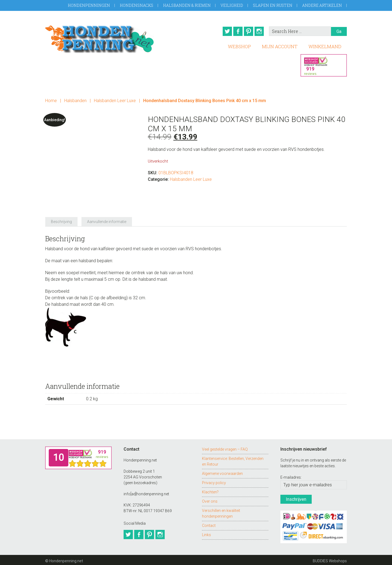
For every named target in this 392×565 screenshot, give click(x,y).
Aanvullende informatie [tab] (107, 220)
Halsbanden (75, 99)
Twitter (223, 31)
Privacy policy (214, 481)
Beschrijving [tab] (61, 220)
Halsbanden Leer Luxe (115, 99)
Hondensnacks (137, 5)
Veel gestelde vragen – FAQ (225, 447)
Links (206, 533)
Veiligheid (232, 5)
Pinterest (248, 31)
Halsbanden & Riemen (187, 5)
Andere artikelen (322, 5)
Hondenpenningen (89, 5)
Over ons (210, 499)
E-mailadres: (291, 475)
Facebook (235, 31)
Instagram (261, 31)
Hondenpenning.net (100, 37)
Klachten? (210, 490)
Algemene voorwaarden (222, 472)
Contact (209, 524)
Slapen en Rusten (273, 5)
